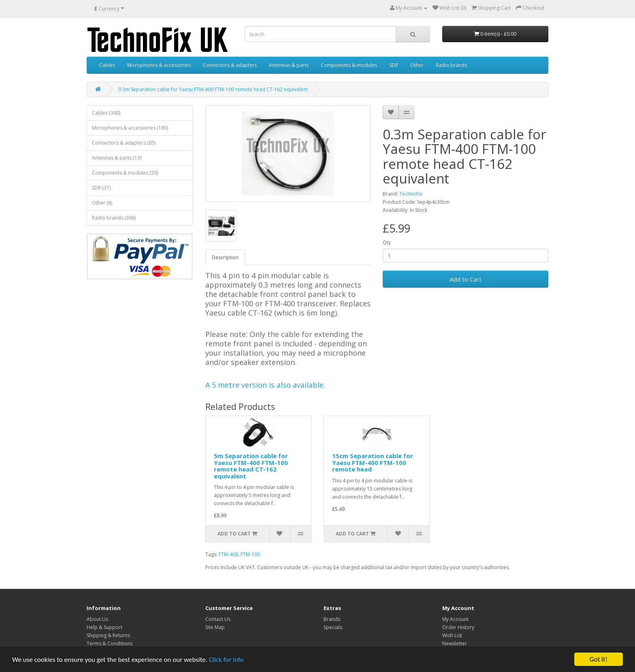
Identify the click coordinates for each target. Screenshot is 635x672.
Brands (332, 619)
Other (417, 65)
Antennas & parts (289, 65)
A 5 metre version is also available (264, 385)
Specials (333, 627)
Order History (458, 627)
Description (225, 257)
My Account (455, 619)
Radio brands (451, 65)
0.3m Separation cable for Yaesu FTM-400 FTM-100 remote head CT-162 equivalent (213, 89)
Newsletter (455, 643)
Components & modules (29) (125, 173)
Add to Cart (466, 279)
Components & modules (349, 65)
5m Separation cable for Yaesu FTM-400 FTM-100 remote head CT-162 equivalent (251, 466)
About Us (97, 619)
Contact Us (218, 619)
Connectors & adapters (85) (124, 143)
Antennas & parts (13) (117, 158)
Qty (387, 242)
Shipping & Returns (108, 635)
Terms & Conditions (110, 643)
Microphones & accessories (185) (130, 128)
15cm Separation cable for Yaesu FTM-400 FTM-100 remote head (373, 462)
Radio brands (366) (114, 218)
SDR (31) (101, 188)
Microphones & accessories (159, 65)
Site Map (215, 627)
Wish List (452, 635)
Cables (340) (106, 113)
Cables (107, 65)
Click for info (226, 660)
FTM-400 (228, 554)
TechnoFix (411, 194)
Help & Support (104, 627)
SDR (394, 65)
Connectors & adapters (230, 65)
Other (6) (102, 203)
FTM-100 (250, 554)
